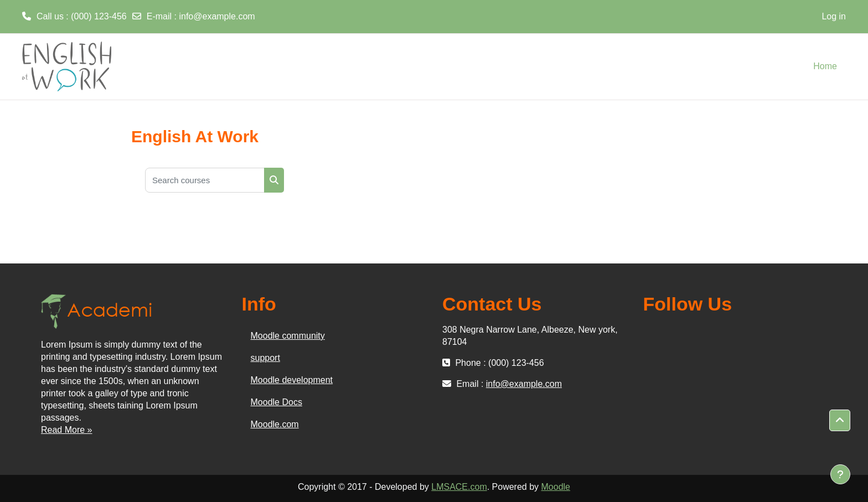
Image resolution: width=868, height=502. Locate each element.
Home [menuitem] (825, 66)
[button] (840, 421)
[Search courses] (205, 180)
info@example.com (217, 16)
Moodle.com (275, 424)
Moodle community (288, 336)
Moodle (556, 487)
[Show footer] (840, 474)
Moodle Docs (277, 402)
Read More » (67, 430)
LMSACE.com (459, 487)
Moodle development (292, 380)
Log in (834, 16)
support (265, 358)
